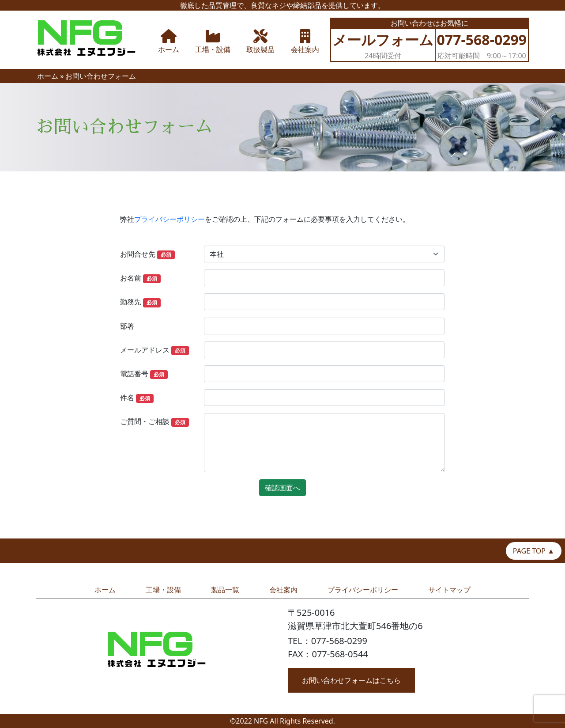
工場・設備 (163, 590)
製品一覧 (225, 590)
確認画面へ (282, 488)
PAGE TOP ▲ (534, 551)
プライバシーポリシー (169, 219)
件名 (137, 398)
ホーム (48, 76)
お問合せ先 (147, 254)
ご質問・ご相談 (154, 422)
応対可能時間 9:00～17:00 (482, 45)
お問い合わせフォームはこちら (351, 680)
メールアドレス (154, 350)
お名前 (140, 278)
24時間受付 (383, 45)
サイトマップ (449, 590)
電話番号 (144, 374)
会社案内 (283, 590)
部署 (127, 326)
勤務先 (140, 302)
